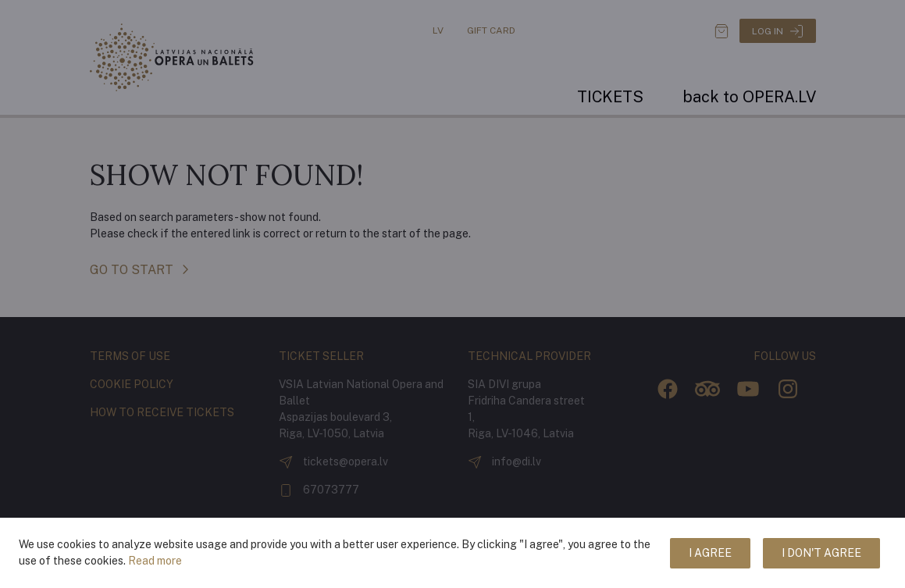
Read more (155, 561)
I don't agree (821, 553)
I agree (710, 553)
